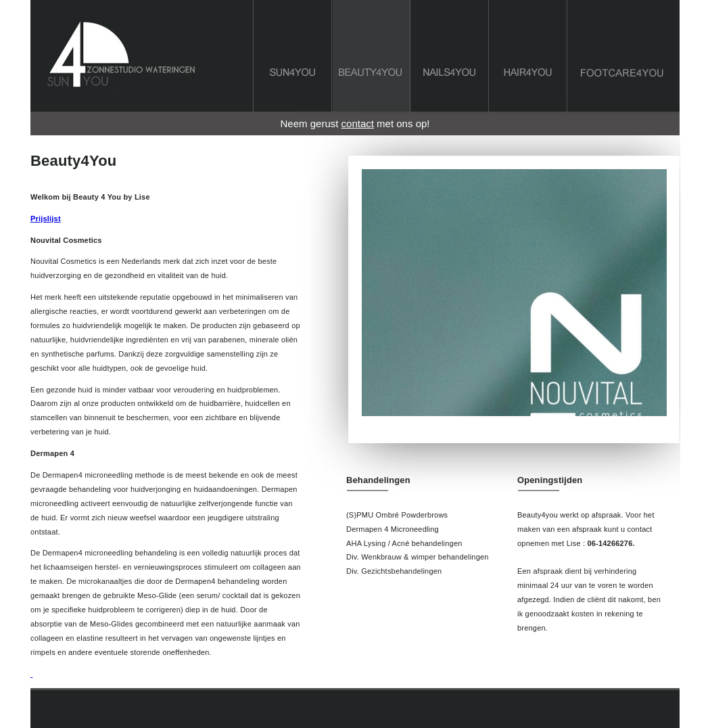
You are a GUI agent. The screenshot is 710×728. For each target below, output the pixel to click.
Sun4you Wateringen (293, 60)
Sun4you (142, 4)
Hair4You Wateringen (528, 60)
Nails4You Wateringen (450, 60)
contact (358, 123)
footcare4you (624, 60)
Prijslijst (46, 219)
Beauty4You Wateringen (372, 60)
